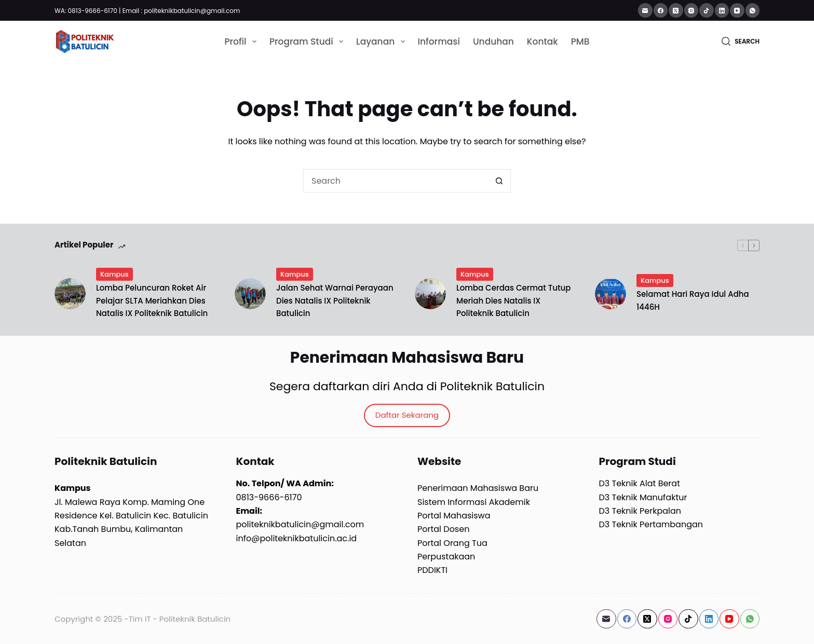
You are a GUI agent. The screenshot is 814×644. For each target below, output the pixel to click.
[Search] (741, 42)
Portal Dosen (443, 529)
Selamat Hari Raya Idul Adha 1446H (693, 300)
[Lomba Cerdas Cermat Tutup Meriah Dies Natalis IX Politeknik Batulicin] (430, 294)
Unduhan (493, 42)
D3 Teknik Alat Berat (640, 483)
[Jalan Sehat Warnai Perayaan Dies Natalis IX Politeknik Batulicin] (250, 294)
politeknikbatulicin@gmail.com (300, 524)
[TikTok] (707, 10)
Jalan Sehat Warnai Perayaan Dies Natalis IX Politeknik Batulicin (335, 301)
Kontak (542, 42)
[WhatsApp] (753, 10)
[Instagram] (691, 10)
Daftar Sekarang (407, 415)
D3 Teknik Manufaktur (643, 497)
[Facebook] (661, 10)
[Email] (645, 10)
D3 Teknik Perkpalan (640, 511)
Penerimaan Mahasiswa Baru (478, 488)
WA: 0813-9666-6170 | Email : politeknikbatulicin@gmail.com (147, 11)
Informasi (439, 42)
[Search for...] (395, 181)
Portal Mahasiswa (454, 516)
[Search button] (499, 181)
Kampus (114, 274)
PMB (580, 42)
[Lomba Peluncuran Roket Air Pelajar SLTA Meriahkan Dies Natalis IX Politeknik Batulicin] (70, 294)
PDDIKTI (432, 570)
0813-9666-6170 (269, 497)
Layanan (382, 42)
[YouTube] (737, 10)
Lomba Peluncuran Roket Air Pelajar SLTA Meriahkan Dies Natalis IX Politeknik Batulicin (152, 301)
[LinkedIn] (722, 10)
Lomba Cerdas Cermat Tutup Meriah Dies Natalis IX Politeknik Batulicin (513, 301)
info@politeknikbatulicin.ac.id (297, 538)
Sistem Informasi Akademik (474, 502)
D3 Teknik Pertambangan (651, 524)
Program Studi (308, 42)
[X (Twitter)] (676, 10)
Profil (242, 42)
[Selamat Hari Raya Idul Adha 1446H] (610, 294)
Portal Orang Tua (452, 543)
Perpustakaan (446, 557)
